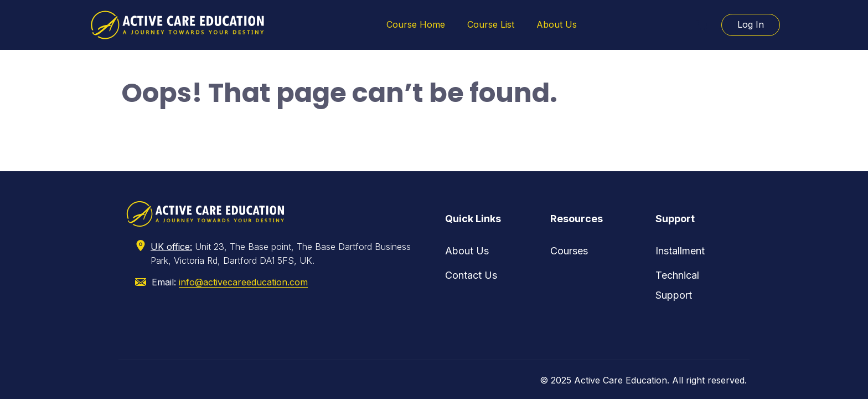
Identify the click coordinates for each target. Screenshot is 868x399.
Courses (569, 251)
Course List (491, 24)
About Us (557, 24)
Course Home (416, 24)
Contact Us (471, 275)
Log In (751, 24)
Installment (680, 251)
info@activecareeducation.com (243, 282)
